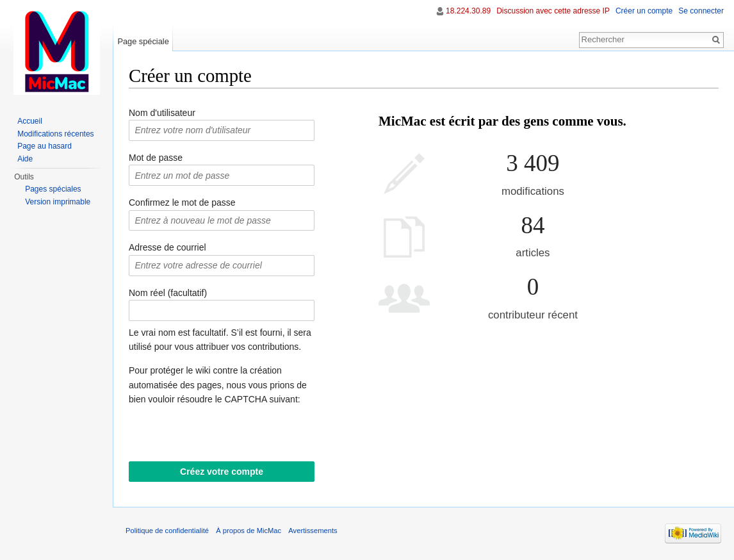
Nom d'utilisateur (162, 113)
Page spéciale (143, 41)
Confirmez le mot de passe (182, 202)
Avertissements (313, 531)
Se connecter (701, 11)
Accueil (30, 121)
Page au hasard (45, 146)
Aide (25, 159)
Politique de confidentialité (167, 531)
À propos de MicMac (249, 531)
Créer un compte (644, 11)
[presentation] (226, 436)
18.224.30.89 (468, 11)
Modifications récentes (55, 134)
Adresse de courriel (167, 247)
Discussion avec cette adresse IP (553, 11)
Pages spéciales (53, 189)
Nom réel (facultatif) (168, 293)
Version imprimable (58, 202)
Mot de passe (156, 158)
